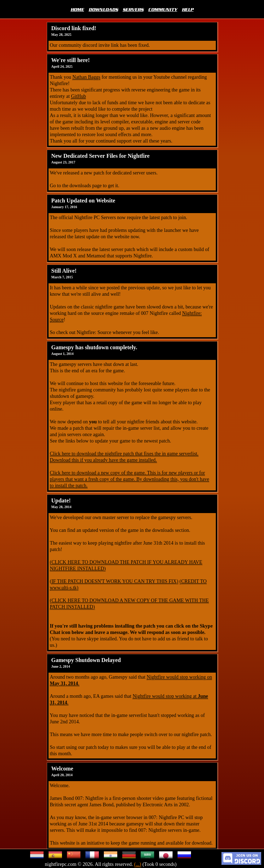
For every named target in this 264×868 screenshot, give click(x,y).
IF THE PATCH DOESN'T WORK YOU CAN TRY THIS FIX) (115, 581)
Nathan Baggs (86, 77)
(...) (138, 864)
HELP (188, 9)
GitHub (78, 96)
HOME (77, 9)
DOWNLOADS (103, 9)
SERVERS (133, 9)
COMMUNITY (163, 9)
